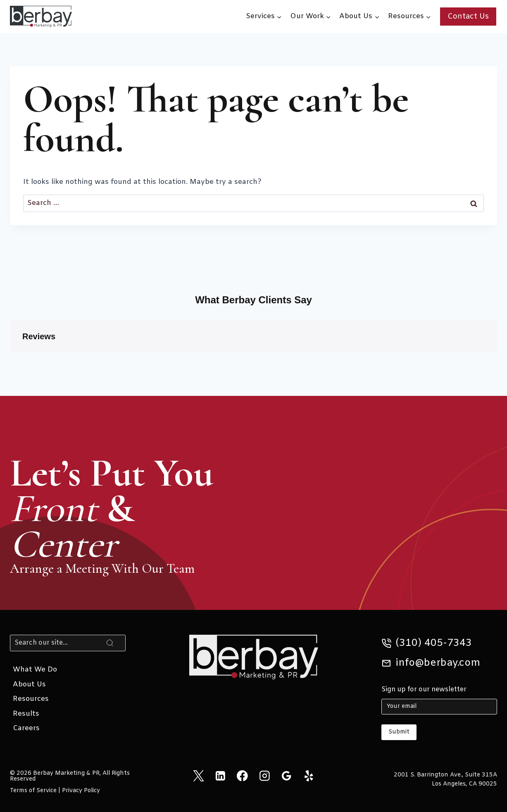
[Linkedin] (220, 776)
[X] (198, 776)
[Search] (68, 643)
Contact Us (468, 17)
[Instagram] (265, 776)
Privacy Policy (81, 791)
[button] (10, 361)
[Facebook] (242, 776)
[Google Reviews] (287, 776)
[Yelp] (308, 776)
